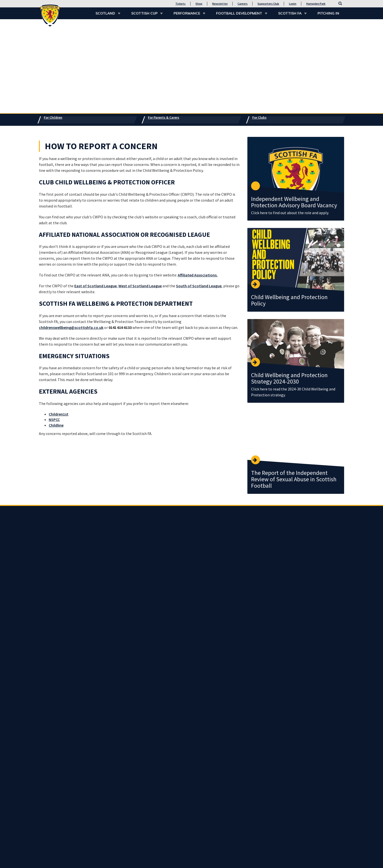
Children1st (59, 414)
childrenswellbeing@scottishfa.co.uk (71, 327)
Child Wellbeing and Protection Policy (289, 300)
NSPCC (54, 419)
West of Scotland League (140, 286)
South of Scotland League (199, 286)
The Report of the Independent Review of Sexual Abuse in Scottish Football (294, 479)
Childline (56, 425)
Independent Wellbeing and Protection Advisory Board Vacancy (294, 202)
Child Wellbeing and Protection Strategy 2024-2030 (289, 378)
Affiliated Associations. (198, 275)
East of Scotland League (96, 286)
